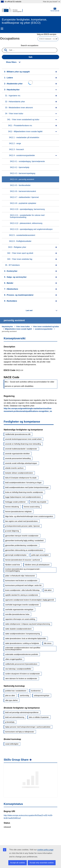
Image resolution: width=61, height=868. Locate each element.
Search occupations (30, 45)
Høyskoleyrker (7, 327)
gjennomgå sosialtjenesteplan (16, 555)
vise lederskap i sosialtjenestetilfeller (18, 669)
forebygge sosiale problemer (15, 502)
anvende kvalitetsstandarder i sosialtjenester (21, 449)
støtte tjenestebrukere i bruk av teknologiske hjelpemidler (26, 638)
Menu (2, 29)
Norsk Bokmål (55, 10)
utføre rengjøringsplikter (14, 659)
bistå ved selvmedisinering (15, 717)
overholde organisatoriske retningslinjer (19, 610)
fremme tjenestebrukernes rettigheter (18, 512)
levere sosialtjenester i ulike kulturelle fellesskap (22, 590)
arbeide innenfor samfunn (14, 468)
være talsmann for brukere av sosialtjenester (21, 679)
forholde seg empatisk (38, 502)
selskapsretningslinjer (42, 696)
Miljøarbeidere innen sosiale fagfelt (18, 329)
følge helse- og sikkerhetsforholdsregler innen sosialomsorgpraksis (29, 516)
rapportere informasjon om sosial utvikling (20, 619)
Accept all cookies (18, 863)
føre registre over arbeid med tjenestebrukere (21, 521)
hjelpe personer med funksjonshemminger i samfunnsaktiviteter (28, 727)
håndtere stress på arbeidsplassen (37, 565)
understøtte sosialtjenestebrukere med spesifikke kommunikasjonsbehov (23, 649)
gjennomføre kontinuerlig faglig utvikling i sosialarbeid (24, 541)
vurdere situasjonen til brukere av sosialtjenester (23, 674)
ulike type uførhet (11, 700)
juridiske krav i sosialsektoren (16, 691)
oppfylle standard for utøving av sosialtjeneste (22, 595)
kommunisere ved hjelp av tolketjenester (20, 732)
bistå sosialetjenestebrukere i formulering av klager (23, 483)
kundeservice (36, 691)
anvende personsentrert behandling (18, 458)
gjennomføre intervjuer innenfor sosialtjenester (22, 536)
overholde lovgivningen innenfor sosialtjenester (22, 605)
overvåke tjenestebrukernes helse (17, 614)
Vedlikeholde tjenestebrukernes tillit (18, 434)
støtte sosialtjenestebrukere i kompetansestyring (23, 634)
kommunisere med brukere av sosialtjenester (21, 581)
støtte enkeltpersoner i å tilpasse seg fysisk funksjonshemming (28, 624)
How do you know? (51, 2)
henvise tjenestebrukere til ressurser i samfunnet (23, 560)
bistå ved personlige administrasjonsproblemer (22, 712)
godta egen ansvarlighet (40, 555)
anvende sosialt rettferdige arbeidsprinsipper (21, 463)
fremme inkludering (12, 507)
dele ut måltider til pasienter (39, 717)
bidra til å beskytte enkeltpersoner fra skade (21, 478)
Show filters (11, 62)
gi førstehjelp (10, 722)
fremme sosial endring (32, 507)
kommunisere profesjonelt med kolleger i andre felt (23, 585)
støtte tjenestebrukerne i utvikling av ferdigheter (22, 643)
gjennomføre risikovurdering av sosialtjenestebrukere (24, 550)
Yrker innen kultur (23, 327)
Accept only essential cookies (42, 863)
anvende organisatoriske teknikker (17, 454)
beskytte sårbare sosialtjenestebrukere (19, 473)
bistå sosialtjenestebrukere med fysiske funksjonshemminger (27, 487)
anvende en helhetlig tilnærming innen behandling (23, 444)
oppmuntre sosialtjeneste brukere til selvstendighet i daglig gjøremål (30, 600)
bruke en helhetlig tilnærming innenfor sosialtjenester (24, 492)
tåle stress (48, 643)
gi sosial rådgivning (12, 531)
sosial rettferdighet (12, 744)
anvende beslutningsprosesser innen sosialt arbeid (23, 439)
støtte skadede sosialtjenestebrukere (18, 629)
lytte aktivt (48, 590)
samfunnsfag (24, 696)
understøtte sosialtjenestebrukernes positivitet (22, 654)
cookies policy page (45, 850)
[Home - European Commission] (13, 10)
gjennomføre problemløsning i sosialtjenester (21, 545)
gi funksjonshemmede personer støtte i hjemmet (22, 526)
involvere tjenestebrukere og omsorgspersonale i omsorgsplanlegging (23, 570)
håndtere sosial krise (13, 565)
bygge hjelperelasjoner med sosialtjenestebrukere (23, 497)
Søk (30, 57)
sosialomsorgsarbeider (44, 329)
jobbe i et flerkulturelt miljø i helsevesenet (20, 576)
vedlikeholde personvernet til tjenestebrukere (21, 664)
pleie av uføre (10, 696)
